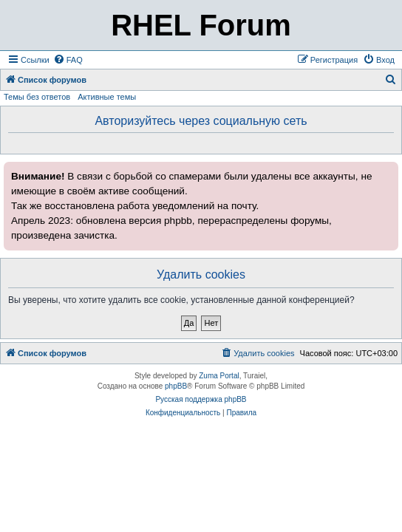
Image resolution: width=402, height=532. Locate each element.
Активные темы (107, 97)
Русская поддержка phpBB (201, 399)
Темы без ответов (37, 97)
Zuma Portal (219, 376)
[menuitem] (68, 60)
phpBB (176, 386)
